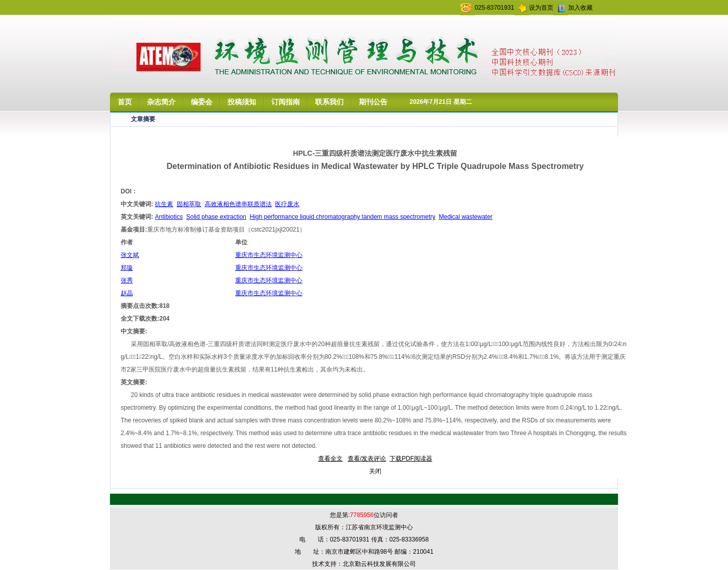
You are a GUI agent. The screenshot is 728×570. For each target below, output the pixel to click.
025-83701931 (495, 8)
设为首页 (541, 8)
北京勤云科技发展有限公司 (379, 564)
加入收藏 (580, 8)
